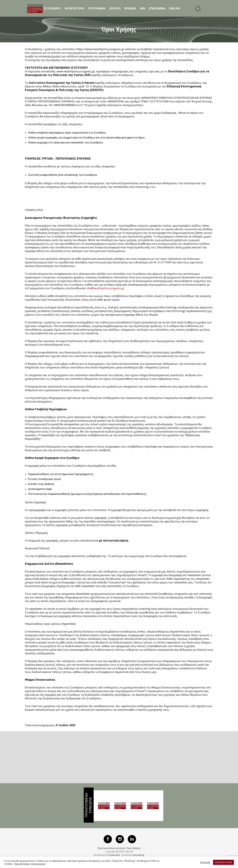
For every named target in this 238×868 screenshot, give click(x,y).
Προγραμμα (97, 8)
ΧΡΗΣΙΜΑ (130, 8)
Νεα (143, 8)
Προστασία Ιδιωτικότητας (111, 848)
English (175, 8)
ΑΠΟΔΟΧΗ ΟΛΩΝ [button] (223, 862)
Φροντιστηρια (74, 8)
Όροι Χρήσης (134, 848)
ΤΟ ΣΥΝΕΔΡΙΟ (52, 8)
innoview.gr (139, 855)
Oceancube (114, 855)
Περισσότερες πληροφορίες (30, 864)
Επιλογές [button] (205, 862)
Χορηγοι (115, 8)
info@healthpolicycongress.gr (105, 288)
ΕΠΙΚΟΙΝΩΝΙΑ (157, 8)
